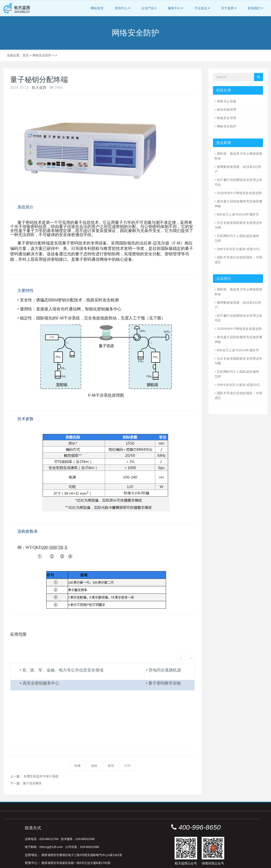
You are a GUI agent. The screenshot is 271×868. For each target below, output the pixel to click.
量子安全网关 (32, 766)
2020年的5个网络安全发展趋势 (239, 193)
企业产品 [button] (149, 8)
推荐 (111, 749)
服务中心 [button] (175, 8)
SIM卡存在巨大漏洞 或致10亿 (238, 249)
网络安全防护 (42, 55)
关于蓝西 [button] (229, 8)
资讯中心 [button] (122, 8)
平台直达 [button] (202, 8)
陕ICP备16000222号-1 (142, 863)
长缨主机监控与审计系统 (41, 759)
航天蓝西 (39, 88)
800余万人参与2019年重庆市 (238, 214)
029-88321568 (85, 822)
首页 (26, 55)
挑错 (94, 749)
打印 (128, 749)
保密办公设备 (227, 101)
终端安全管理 (227, 118)
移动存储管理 (227, 110)
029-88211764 (49, 822)
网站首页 (97, 8)
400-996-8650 (200, 810)
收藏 (77, 749)
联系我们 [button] (255, 8)
